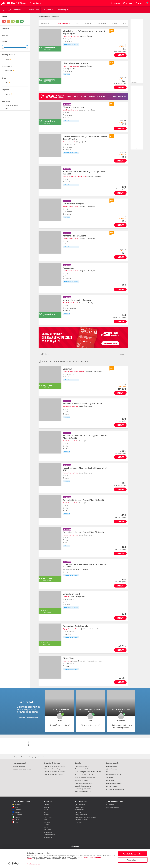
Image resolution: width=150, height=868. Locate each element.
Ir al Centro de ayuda (113, 807)
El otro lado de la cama (121, 709)
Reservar (120, 55)
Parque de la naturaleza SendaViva (74, 372)
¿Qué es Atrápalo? (81, 805)
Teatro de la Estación (69, 142)
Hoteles (46, 815)
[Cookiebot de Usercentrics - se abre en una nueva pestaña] (13, 864)
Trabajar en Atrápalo (81, 815)
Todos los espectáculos (82, 769)
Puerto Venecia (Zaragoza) (71, 36)
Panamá (18, 820)
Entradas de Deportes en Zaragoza (54, 772)
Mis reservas (110, 805)
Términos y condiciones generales (85, 817)
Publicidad (78, 812)
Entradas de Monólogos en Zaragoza (55, 766)
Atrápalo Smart (48, 837)
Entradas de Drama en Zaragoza (54, 774)
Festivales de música (82, 781)
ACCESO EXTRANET (112, 786)
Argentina (18, 805)
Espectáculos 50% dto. (82, 766)
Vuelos (46, 810)
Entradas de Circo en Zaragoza (53, 769)
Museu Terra (67, 661)
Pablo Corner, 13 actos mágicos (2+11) (93, 709)
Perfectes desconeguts (60, 709)
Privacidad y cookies (81, 820)
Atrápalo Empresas (50, 835)
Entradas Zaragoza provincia (22, 769)
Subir (123, 354)
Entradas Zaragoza (19, 766)
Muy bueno (47, 385)
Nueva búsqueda (64, 10)
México (17, 817)
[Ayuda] (138, 3)
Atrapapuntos (48, 832)
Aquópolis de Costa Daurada (72, 629)
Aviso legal (78, 822)
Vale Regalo (47, 830)
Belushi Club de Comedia (71, 110)
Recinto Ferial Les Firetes (71, 406)
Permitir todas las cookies (133, 854)
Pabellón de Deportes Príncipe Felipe (74, 177)
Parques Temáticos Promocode (85, 778)
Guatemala (18, 815)
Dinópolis (66, 597)
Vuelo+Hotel (48, 817)
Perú (17, 822)
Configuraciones (34, 864)
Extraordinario (49, 48)
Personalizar (133, 860)
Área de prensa (80, 810)
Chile (17, 807)
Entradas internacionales (21, 772)
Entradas (24, 757)
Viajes (46, 820)
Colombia (18, 810)
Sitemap (109, 772)
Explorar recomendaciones (29, 718)
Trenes (46, 812)
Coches (46, 827)
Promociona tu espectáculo (115, 789)
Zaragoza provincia (35, 757)
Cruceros (47, 825)
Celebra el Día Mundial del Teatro (86, 775)
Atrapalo (16, 757)
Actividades (47, 807)
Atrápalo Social (80, 807)
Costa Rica (18, 812)
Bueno (45, 610)
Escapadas (47, 822)
